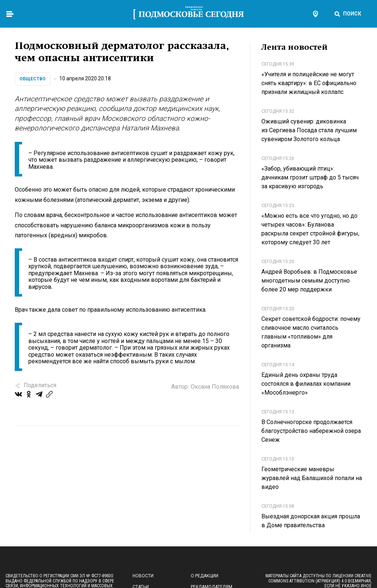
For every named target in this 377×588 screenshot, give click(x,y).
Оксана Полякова (215, 387)
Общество (33, 79)
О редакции (205, 576)
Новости (143, 576)
